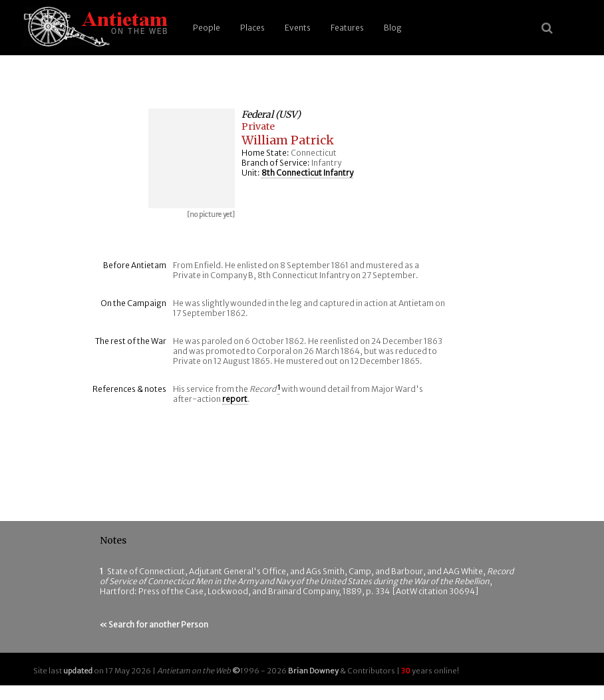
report (235, 399)
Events (298, 28)
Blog (393, 28)
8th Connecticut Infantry (307, 173)
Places (252, 28)
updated (78, 671)
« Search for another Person (154, 624)
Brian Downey (313, 671)
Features (347, 28)
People (207, 28)
